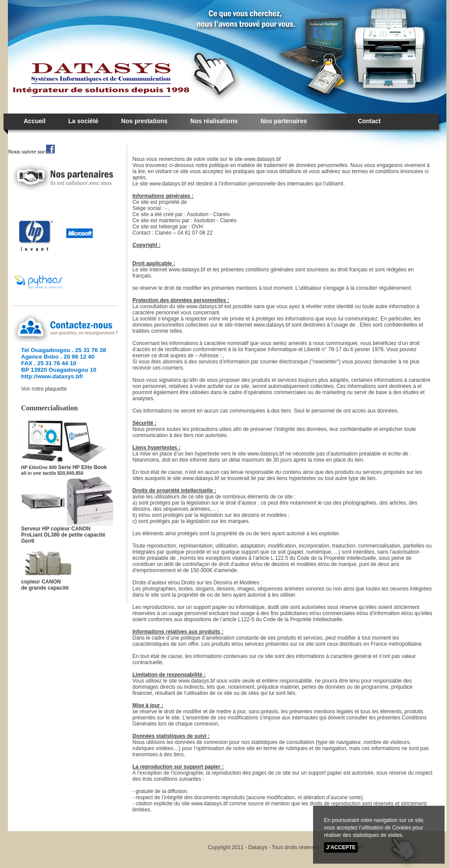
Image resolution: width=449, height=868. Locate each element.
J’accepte (341, 847)
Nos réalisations (214, 121)
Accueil (35, 121)
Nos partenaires (284, 121)
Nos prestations (144, 121)
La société (83, 121)
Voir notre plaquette (44, 389)
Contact (369, 121)
